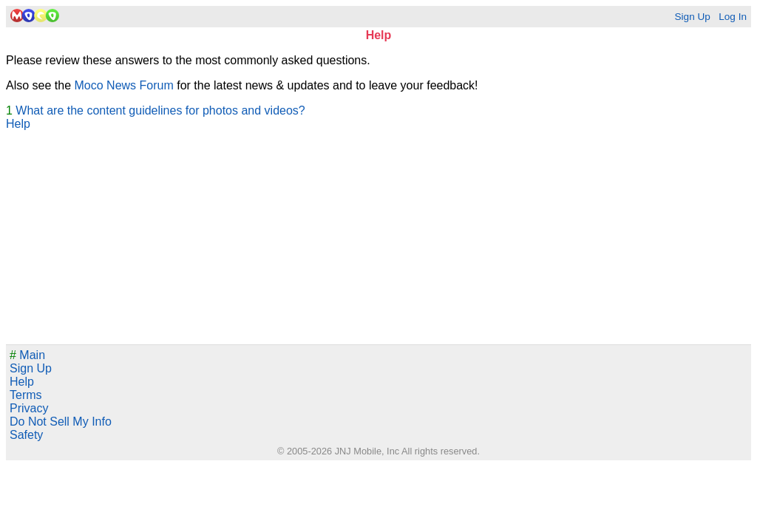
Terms (26, 395)
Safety (26, 435)
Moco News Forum (124, 85)
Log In (733, 17)
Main (27, 355)
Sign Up (692, 17)
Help (18, 124)
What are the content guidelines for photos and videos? (160, 110)
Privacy (29, 408)
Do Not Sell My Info (61, 422)
